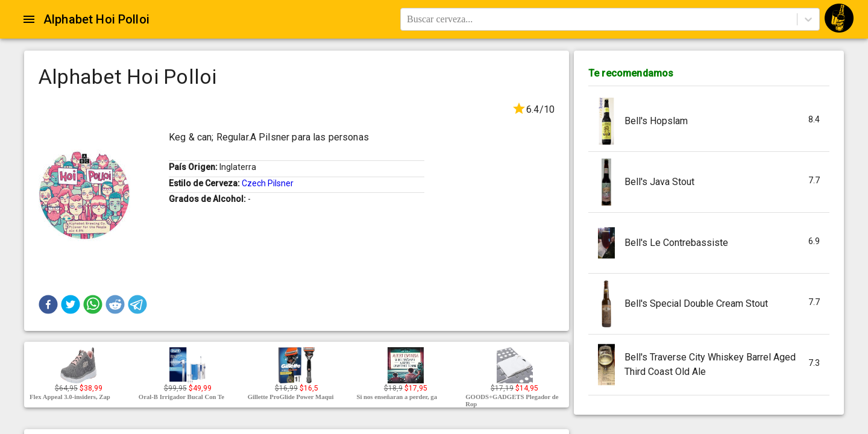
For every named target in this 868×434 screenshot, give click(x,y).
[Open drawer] (29, 19)
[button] (48, 304)
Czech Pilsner (268, 183)
